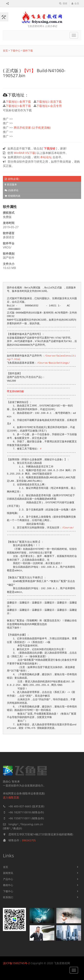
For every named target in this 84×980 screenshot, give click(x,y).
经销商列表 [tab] (12, 196)
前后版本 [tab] (11, 184)
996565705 (29, 840)
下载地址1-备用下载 (18, 102)
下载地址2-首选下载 (49, 102)
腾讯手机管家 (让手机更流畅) (32, 128)
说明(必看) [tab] (12, 179)
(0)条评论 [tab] (12, 190)
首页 (5, 51)
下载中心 (15, 51)
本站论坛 (46, 157)
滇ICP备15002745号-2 (16, 963)
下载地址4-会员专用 (49, 106)
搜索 (63, 3)
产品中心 (8, 879)
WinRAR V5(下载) (25, 153)
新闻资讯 (8, 873)
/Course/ (68, 528)
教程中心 (8, 885)
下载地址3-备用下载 (18, 106)
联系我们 (8, 897)
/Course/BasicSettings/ (53, 363)
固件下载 (28, 51)
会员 (75, 3)
